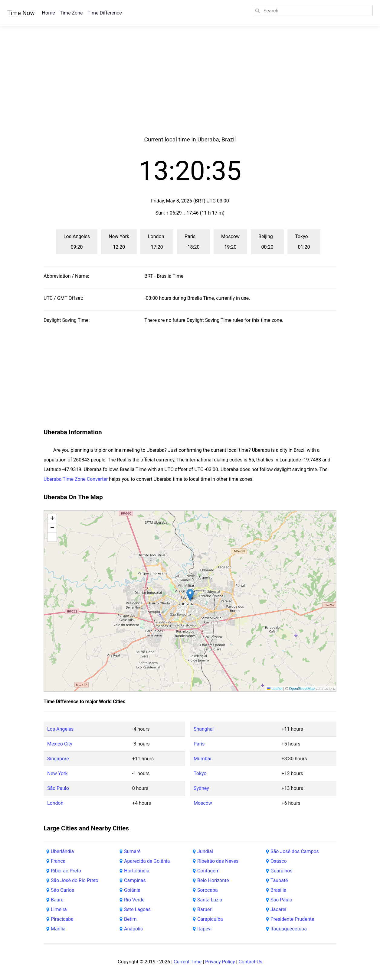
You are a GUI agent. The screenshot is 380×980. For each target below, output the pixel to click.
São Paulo (58, 788)
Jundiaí (205, 851)
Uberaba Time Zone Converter (76, 479)
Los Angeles (60, 729)
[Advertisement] (190, 88)
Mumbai (202, 759)
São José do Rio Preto (75, 880)
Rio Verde (134, 900)
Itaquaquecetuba (289, 929)
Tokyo (200, 773)
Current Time (188, 962)
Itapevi (204, 929)
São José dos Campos (295, 851)
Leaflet (275, 689)
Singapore (58, 759)
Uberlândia (62, 851)
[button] (190, 595)
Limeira (59, 909)
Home (49, 13)
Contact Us (250, 962)
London (55, 803)
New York (57, 773)
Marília (58, 929)
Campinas (135, 880)
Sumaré (132, 851)
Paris (199, 744)
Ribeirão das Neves (218, 861)
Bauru (57, 900)
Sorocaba (208, 890)
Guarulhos (282, 871)
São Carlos (62, 890)
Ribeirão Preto (66, 871)
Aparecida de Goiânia (147, 861)
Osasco (279, 861)
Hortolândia (137, 871)
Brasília (278, 890)
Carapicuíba (210, 919)
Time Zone (71, 13)
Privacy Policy (220, 962)
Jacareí (278, 909)
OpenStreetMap (302, 689)
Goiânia (132, 890)
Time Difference (105, 13)
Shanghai (204, 729)
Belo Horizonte (213, 880)
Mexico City (60, 744)
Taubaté (279, 880)
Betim (130, 919)
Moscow (203, 803)
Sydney (201, 788)
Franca (58, 861)
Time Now (21, 13)
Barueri (205, 909)
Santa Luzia (210, 900)
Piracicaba (62, 919)
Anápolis (133, 929)
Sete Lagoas (137, 909)
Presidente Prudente (292, 919)
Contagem (208, 871)
